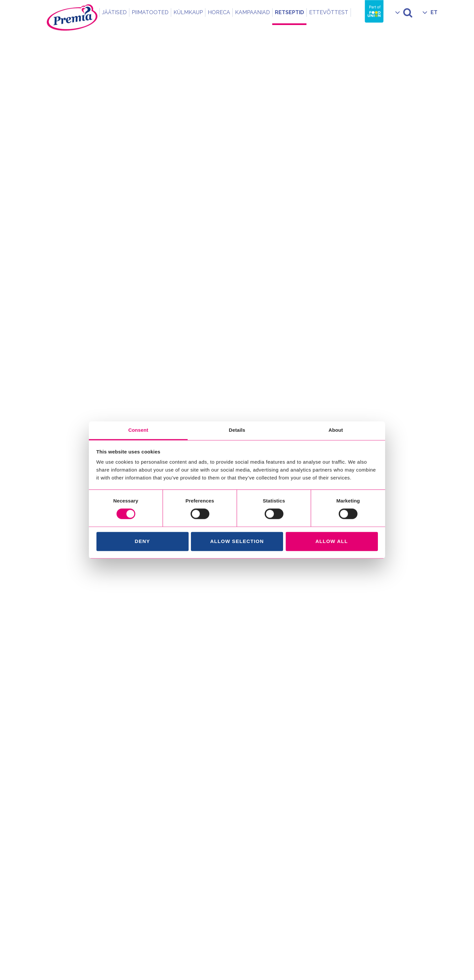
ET (434, 12)
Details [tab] (237, 430)
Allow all (332, 541)
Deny (142, 541)
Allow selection (237, 541)
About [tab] (336, 430)
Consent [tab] (138, 430)
